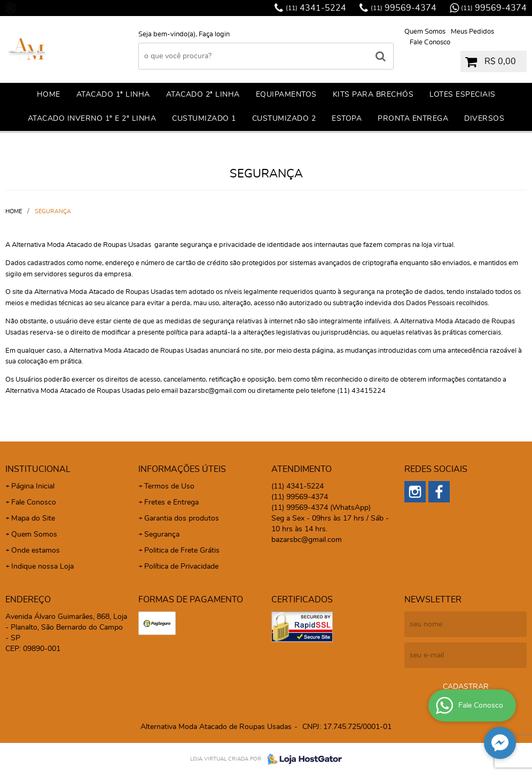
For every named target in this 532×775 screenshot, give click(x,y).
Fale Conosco (430, 42)
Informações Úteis (182, 469)
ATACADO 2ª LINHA (203, 95)
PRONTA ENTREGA (413, 119)
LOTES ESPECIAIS (463, 95)
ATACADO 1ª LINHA (113, 95)
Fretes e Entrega (171, 502)
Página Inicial (33, 486)
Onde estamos (36, 551)
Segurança (162, 534)
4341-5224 (316, 8)
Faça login (214, 34)
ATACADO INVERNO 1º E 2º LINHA (92, 119)
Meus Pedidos (472, 32)
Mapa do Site (33, 518)
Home (49, 95)
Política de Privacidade (181, 567)
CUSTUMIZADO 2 (284, 119)
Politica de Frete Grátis (182, 551)
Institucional (38, 469)
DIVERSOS (484, 119)
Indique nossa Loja (42, 567)
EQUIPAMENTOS (286, 95)
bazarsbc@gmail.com (307, 540)
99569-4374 (404, 8)
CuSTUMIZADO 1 (204, 119)
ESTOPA (347, 119)
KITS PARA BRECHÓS (373, 95)
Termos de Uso (169, 486)
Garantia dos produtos (182, 518)
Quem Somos (425, 32)
